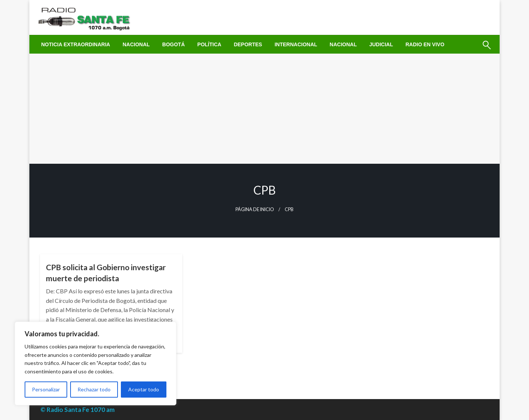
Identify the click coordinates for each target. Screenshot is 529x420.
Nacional (136, 44)
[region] (96, 363)
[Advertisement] (264, 109)
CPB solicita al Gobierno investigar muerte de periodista (106, 272)
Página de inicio (255, 209)
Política (209, 44)
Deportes (248, 44)
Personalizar (46, 389)
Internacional (296, 44)
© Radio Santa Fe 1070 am (78, 410)
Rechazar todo (94, 389)
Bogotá (174, 44)
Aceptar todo (144, 389)
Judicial (381, 44)
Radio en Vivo (425, 44)
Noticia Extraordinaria (76, 44)
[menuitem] (76, 44)
